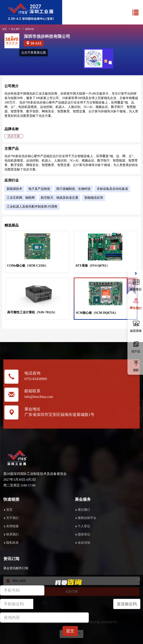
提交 (70, 631)
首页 (4, 29)
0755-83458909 (36, 379)
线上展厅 (16, 29)
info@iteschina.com (39, 397)
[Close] (139, 579)
